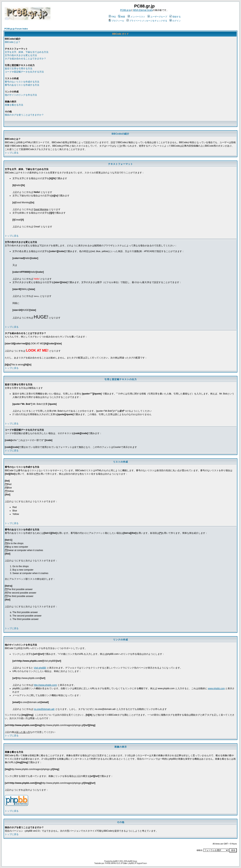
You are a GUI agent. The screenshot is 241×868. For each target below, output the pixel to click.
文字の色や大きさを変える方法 (21, 55)
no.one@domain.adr (44, 709)
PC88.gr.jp (125, 10)
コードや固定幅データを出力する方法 (24, 72)
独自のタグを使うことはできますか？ (24, 115)
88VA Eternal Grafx (143, 10)
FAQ (112, 17)
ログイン (175, 21)
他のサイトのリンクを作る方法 (21, 95)
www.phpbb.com (216, 688)
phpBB (115, 861)
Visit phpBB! (40, 668)
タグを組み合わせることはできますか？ (25, 59)
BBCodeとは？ (13, 42)
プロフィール (116, 21)
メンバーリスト (136, 17)
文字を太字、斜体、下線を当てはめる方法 (27, 52)
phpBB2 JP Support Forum (138, 863)
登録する (175, 17)
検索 (122, 17)
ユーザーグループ (157, 17)
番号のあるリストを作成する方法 (22, 85)
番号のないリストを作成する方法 (22, 82)
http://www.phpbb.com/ (45, 685)
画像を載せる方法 (14, 105)
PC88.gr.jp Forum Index (16, 29)
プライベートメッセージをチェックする (147, 21)
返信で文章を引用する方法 (19, 69)
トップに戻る (12, 153)
